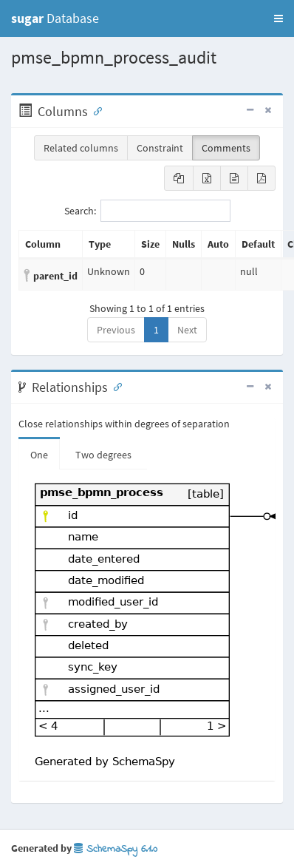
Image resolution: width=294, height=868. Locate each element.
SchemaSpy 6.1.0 (116, 849)
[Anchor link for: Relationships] (114, 386)
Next (187, 330)
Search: (147, 211)
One (39, 455)
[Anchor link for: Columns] (95, 110)
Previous (116, 330)
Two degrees (103, 455)
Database (55, 18)
